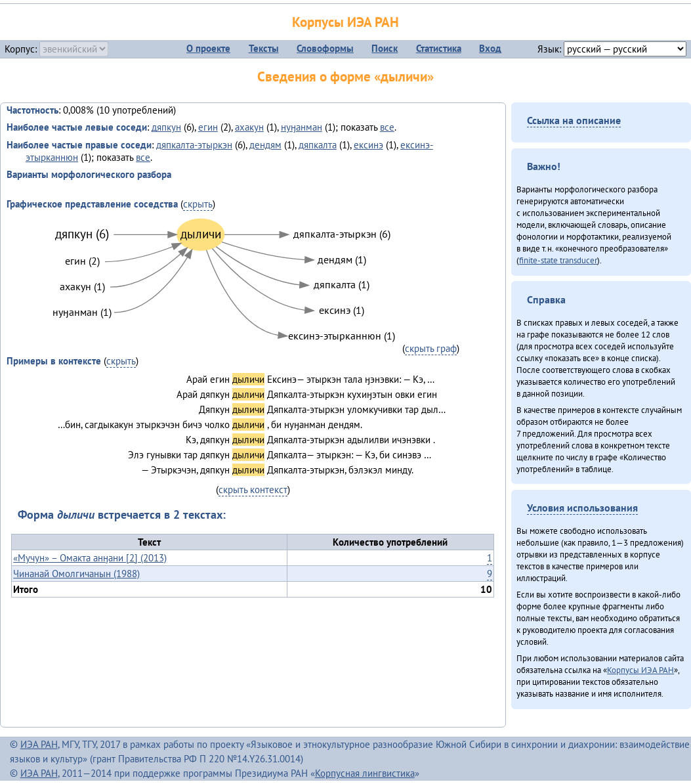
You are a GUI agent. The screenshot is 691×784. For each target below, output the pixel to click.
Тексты (264, 48)
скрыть (198, 204)
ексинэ (368, 145)
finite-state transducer (558, 260)
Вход (490, 48)
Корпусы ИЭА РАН (345, 22)
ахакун (249, 127)
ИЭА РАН (39, 744)
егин (208, 127)
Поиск (385, 48)
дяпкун (166, 127)
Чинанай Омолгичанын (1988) (76, 574)
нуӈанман (302, 127)
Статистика (439, 48)
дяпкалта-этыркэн (194, 145)
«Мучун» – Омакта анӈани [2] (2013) (90, 558)
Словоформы (325, 48)
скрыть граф (431, 348)
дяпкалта (318, 145)
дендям (265, 145)
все (387, 127)
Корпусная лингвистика (365, 773)
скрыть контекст (253, 490)
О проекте (208, 48)
